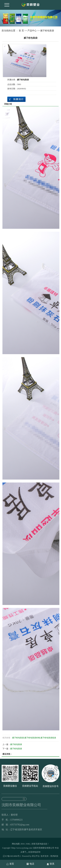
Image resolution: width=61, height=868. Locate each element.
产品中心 (32, 31)
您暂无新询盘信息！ (40, 844)
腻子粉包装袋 (47, 31)
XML (28, 844)
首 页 (21, 31)
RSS (23, 844)
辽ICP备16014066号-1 (12, 856)
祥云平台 (36, 856)
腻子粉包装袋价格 (32, 738)
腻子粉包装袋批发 (48, 738)
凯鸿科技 (54, 856)
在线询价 (16, 99)
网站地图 (16, 844)
